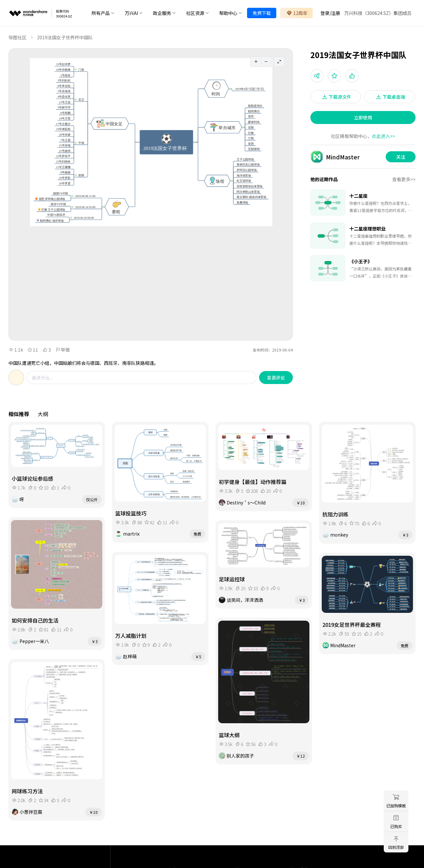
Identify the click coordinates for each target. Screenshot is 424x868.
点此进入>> (383, 136)
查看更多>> (404, 179)
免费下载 (262, 13)
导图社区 (18, 37)
